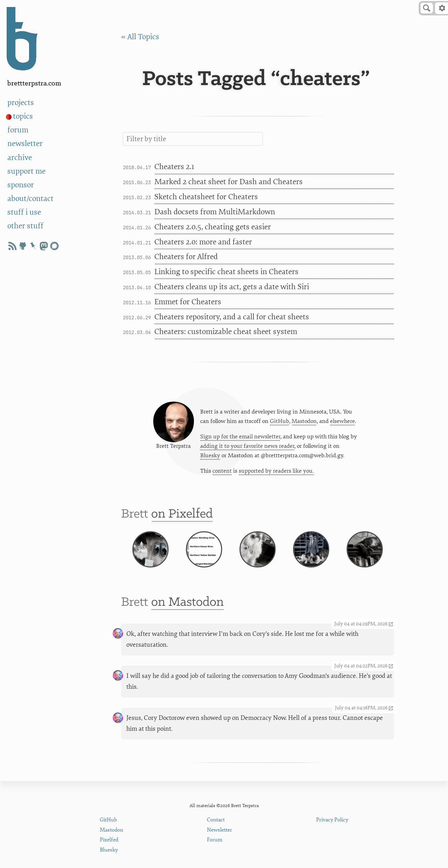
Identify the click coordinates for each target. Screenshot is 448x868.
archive (20, 158)
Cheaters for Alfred (186, 257)
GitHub (279, 422)
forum (18, 130)
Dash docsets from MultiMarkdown (215, 212)
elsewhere (342, 422)
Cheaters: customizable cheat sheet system (226, 332)
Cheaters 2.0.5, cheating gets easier (213, 227)
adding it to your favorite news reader (247, 447)
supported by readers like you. (276, 472)
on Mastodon (187, 609)
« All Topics (140, 37)
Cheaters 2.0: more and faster (203, 242)
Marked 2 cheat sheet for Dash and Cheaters (229, 182)
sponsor (21, 185)
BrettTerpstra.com (34, 84)
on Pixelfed (182, 516)
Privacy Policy (332, 820)
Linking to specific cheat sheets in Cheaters (226, 272)
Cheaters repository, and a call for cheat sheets (232, 317)
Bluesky (210, 456)
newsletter (25, 144)
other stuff (25, 226)
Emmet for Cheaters (188, 302)
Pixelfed (109, 840)
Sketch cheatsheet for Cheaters (206, 197)
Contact (216, 820)
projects (21, 103)
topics (23, 116)
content (222, 472)
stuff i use (24, 212)
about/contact (30, 199)
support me (26, 171)
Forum (215, 840)
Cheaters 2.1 (174, 167)
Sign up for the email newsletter (240, 437)
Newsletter (219, 830)
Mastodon (304, 422)
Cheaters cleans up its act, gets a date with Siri (232, 287)
